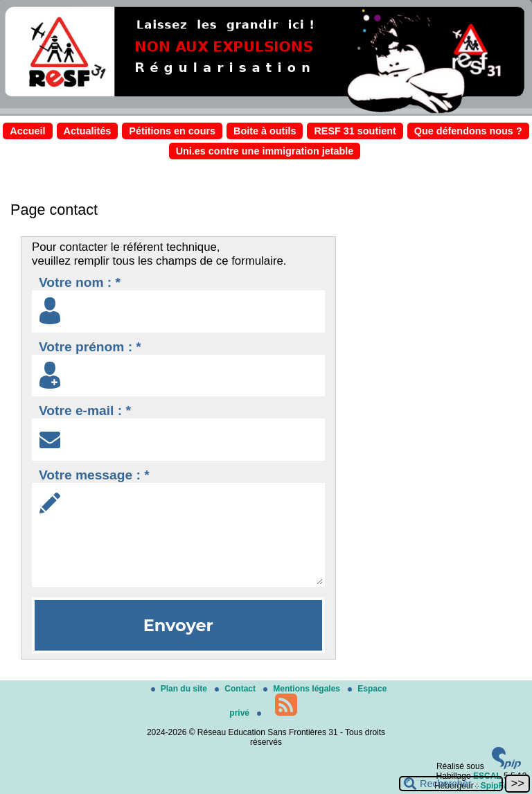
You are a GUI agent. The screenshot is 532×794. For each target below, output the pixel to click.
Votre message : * (94, 475)
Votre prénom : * (90, 347)
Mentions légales (303, 689)
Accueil (27, 131)
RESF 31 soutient (355, 131)
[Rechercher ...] (451, 784)
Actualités (88, 131)
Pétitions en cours (172, 131)
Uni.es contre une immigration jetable (265, 151)
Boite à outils (265, 131)
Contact (236, 689)
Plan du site (180, 689)
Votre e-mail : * (85, 411)
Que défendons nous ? (468, 131)
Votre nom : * (80, 282)
